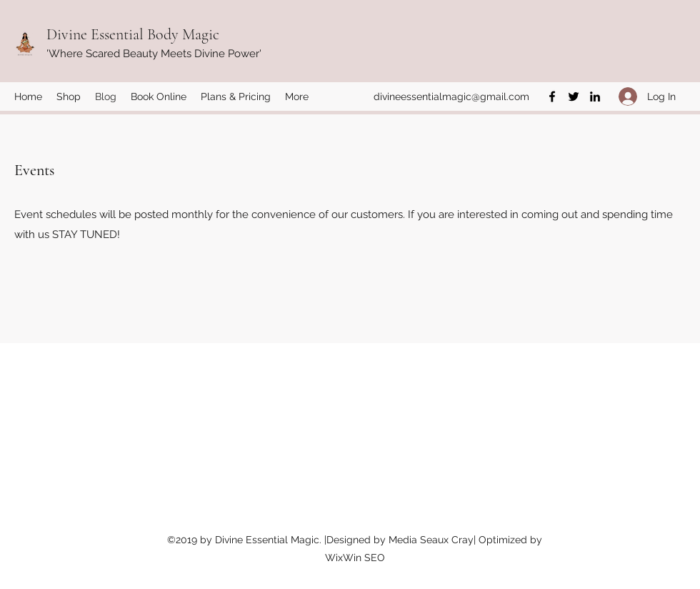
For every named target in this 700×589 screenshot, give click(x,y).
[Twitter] (574, 96)
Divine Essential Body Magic (133, 34)
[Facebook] (552, 96)
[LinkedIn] (595, 96)
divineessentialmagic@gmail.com (451, 96)
